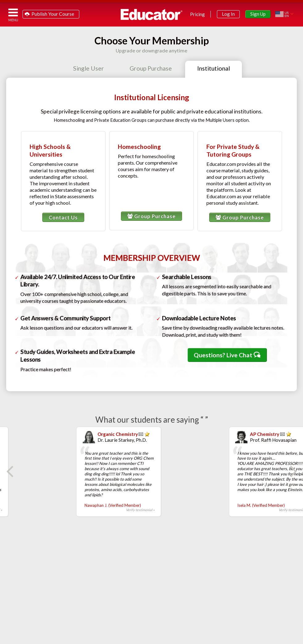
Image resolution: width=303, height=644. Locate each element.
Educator (151, 14)
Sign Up (258, 14)
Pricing (197, 14)
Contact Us (63, 217)
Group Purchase (151, 216)
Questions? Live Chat (227, 355)
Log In (228, 14)
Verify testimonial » (99, 510)
